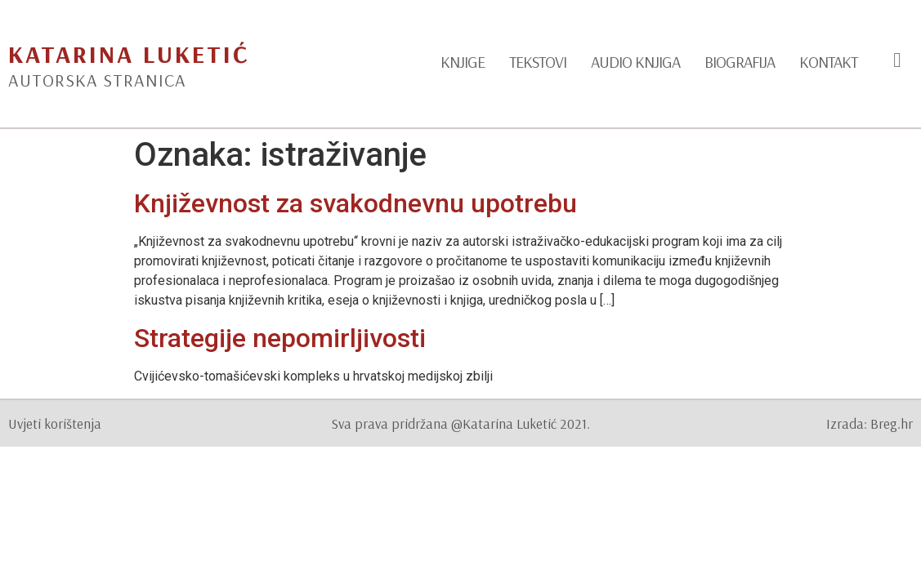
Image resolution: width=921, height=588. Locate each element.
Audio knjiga (635, 62)
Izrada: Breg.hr (870, 423)
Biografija (740, 62)
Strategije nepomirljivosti (280, 338)
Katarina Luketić (129, 54)
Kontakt (828, 62)
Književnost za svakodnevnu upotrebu (355, 203)
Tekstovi (538, 62)
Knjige (463, 62)
